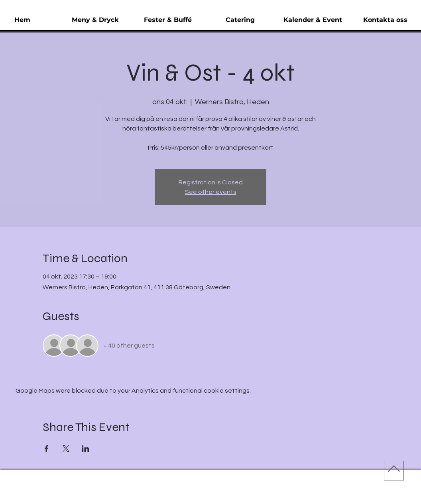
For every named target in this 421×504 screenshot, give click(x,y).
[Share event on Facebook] (46, 449)
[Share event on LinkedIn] (86, 449)
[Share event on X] (66, 449)
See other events (211, 192)
